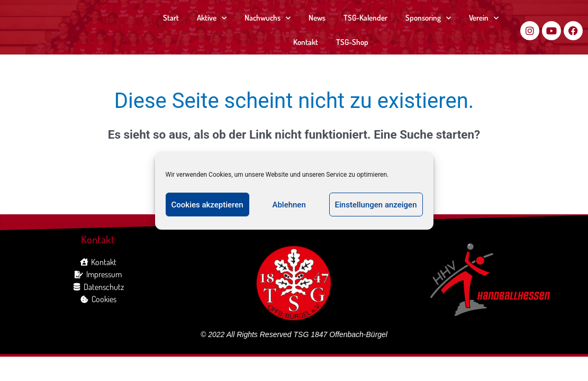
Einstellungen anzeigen (376, 205)
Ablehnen (289, 205)
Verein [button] (484, 18)
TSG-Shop (352, 42)
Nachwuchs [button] (268, 18)
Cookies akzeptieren (207, 205)
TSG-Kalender (365, 18)
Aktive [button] (212, 18)
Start (171, 18)
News (317, 18)
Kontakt (306, 42)
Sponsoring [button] (428, 18)
